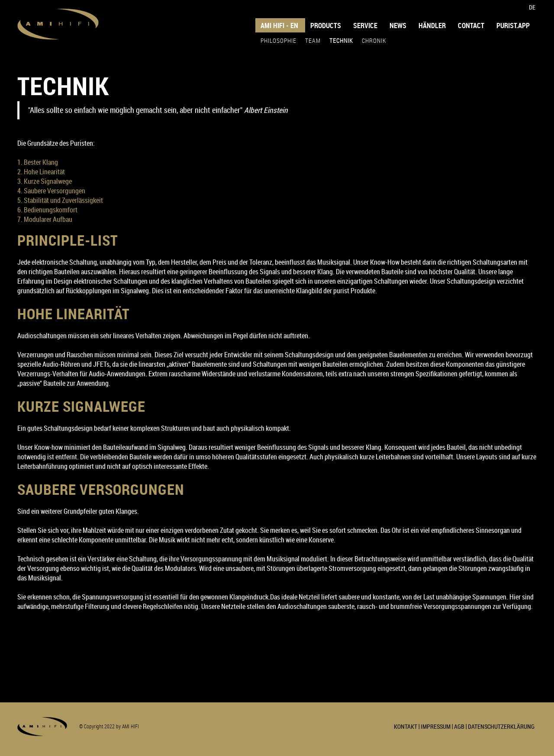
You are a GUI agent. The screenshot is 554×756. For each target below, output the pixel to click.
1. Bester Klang (38, 162)
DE (532, 7)
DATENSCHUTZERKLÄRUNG (501, 726)
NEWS (398, 26)
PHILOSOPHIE (279, 40)
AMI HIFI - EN (279, 26)
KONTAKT (406, 726)
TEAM (313, 40)
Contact (471, 26)
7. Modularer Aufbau (45, 219)
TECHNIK (341, 40)
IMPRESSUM (436, 726)
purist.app (513, 26)
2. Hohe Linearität (41, 172)
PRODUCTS (326, 26)
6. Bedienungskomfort (47, 210)
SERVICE (365, 26)
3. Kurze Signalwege (45, 181)
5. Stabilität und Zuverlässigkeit (60, 200)
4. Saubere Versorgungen (51, 191)
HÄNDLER (432, 26)
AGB (459, 726)
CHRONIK (374, 40)
